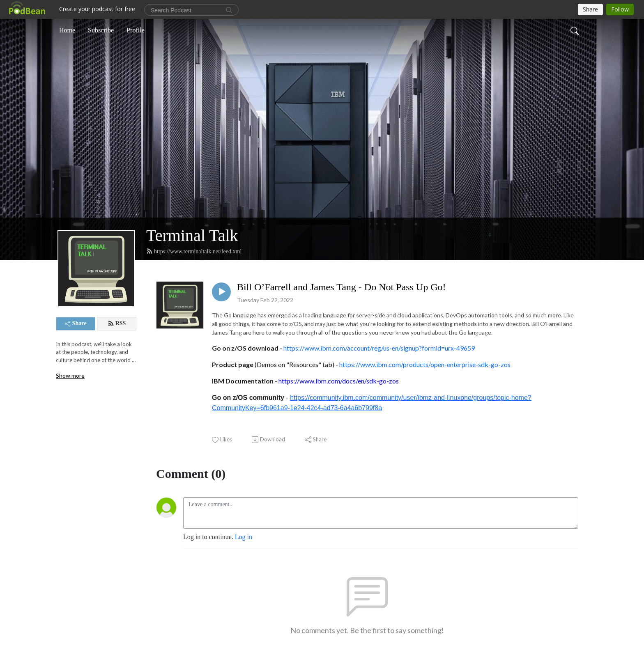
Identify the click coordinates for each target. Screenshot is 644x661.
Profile (136, 30)
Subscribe (101, 30)
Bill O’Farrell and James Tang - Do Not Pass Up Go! (341, 287)
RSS (117, 324)
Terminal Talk (192, 235)
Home (67, 30)
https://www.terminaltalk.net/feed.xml (194, 251)
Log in (244, 537)
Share (76, 323)
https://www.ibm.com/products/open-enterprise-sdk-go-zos (425, 364)
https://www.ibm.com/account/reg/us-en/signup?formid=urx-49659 (379, 348)
